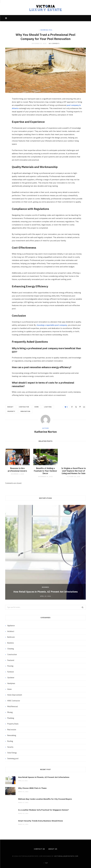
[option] (45, 552)
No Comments (54, 43)
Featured (11, 660)
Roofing (10, 741)
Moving (10, 712)
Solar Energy (12, 753)
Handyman (11, 683)
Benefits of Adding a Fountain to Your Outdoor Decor (45, 471)
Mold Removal (13, 707)
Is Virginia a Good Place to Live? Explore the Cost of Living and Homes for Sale (74, 471)
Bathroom (11, 637)
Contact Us (39, 849)
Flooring (10, 666)
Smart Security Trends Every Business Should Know (40, 821)
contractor (24, 407)
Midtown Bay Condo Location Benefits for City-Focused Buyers (45, 799)
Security (10, 747)
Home (9, 689)
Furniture (11, 672)
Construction (12, 654)
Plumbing (11, 718)
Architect (11, 631)
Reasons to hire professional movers (17, 470)
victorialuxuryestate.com (66, 856)
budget (10, 407)
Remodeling (12, 735)
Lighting (48, 407)
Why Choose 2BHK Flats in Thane (32, 788)
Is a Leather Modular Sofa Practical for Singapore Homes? (43, 810)
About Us (53, 849)
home (37, 407)
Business (45, 587)
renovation (25, 411)
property (11, 411)
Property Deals (13, 724)
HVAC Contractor (14, 701)
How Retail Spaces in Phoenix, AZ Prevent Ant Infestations (45, 592)
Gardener (11, 678)
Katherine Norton (46, 432)
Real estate (12, 730)
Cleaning (11, 649)
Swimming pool (46, 30)
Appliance (11, 626)
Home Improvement (15, 695)
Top (45, 863)
